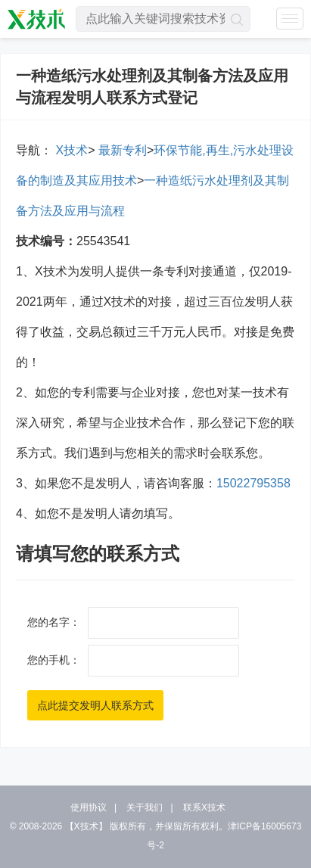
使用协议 (89, 807)
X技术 (70, 150)
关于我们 (145, 807)
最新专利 (120, 150)
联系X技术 (204, 807)
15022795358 (253, 483)
